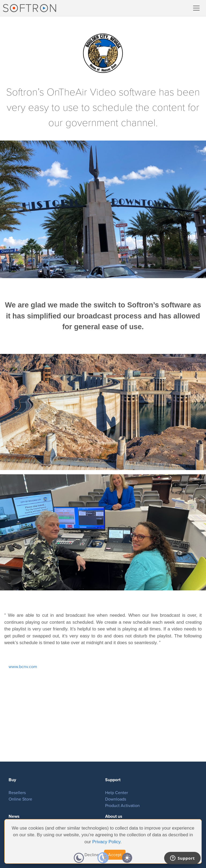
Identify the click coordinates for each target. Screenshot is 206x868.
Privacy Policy (106, 842)
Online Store (20, 799)
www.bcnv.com (23, 667)
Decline (92, 855)
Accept (115, 855)
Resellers (17, 793)
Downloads (116, 799)
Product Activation (122, 806)
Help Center (117, 793)
